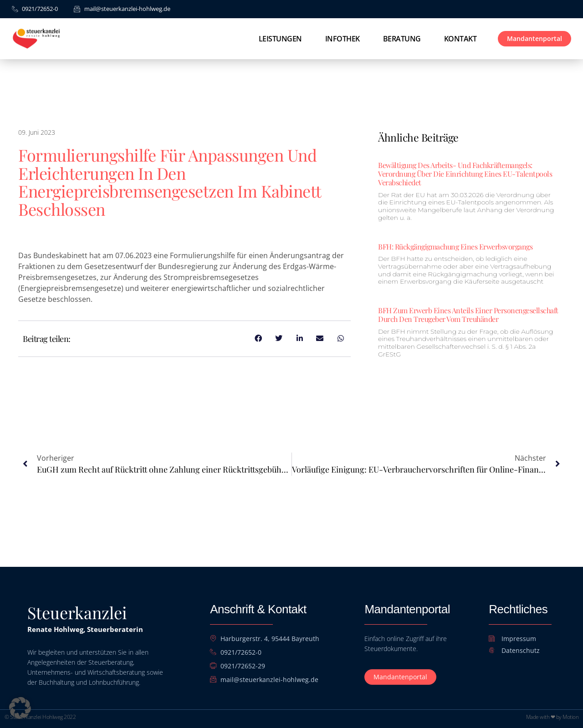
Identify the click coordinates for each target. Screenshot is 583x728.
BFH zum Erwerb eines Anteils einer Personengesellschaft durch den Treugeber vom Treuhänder (468, 315)
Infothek (343, 39)
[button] (20, 708)
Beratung (402, 39)
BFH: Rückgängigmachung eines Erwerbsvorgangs (455, 247)
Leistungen (280, 39)
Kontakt (460, 39)
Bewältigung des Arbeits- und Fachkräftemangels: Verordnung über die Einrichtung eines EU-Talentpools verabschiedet (465, 174)
